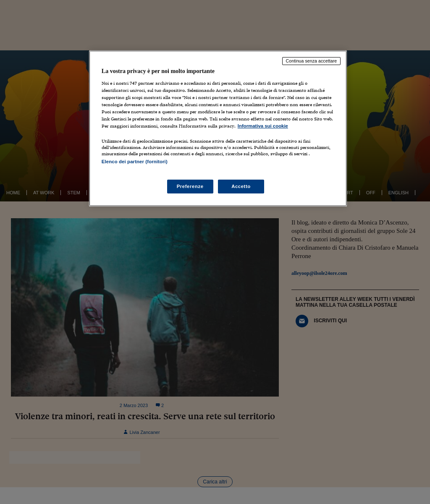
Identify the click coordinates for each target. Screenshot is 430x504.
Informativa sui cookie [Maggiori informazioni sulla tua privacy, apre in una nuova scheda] (263, 126)
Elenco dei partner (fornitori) (135, 162)
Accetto (241, 186)
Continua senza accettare (312, 61)
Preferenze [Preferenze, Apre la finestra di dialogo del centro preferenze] (190, 186)
